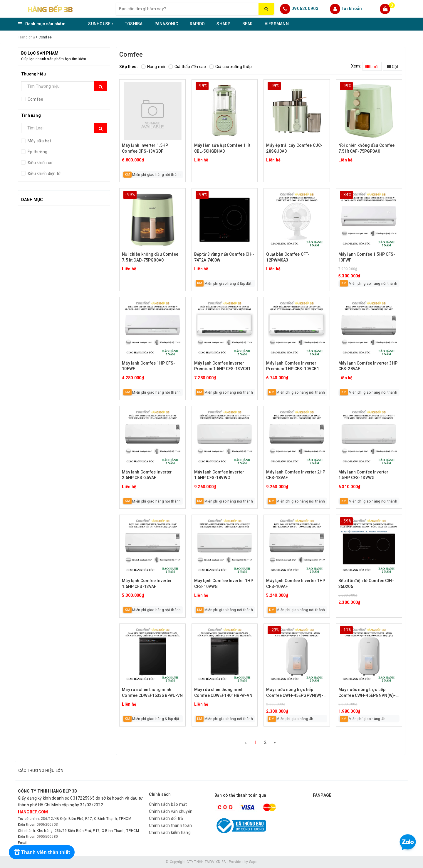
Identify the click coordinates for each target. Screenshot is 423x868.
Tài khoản (352, 9)
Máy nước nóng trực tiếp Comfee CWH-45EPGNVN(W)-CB (367, 693)
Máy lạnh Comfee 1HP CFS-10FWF (148, 366)
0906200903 (305, 9)
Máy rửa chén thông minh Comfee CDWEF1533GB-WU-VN (152, 692)
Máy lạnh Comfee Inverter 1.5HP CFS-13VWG (363, 475)
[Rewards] (42, 852)
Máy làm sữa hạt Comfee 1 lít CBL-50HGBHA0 (222, 148)
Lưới (372, 67)
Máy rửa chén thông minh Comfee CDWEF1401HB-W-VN (223, 692)
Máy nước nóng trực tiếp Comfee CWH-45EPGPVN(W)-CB (295, 693)
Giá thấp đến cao (187, 67)
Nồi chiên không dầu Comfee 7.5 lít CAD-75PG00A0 (150, 257)
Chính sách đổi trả (166, 818)
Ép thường (37, 152)
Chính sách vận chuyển (171, 811)
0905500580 (47, 837)
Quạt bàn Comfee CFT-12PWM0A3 (288, 257)
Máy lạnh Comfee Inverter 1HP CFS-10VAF (296, 584)
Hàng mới (153, 67)
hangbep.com (33, 812)
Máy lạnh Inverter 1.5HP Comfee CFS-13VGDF (145, 148)
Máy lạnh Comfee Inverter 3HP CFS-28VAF (368, 366)
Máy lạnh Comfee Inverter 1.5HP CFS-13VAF (147, 584)
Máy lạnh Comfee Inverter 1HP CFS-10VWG (224, 584)
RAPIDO (197, 24)
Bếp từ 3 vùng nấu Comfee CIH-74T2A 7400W (224, 257)
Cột (393, 67)
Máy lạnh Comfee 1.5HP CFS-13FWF (367, 257)
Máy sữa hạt (39, 141)
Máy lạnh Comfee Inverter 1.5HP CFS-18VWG (219, 475)
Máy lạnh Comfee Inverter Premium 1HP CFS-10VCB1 (293, 366)
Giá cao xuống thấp (231, 67)
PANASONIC (166, 24)
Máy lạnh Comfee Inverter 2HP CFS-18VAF (296, 475)
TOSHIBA (134, 24)
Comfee (35, 99)
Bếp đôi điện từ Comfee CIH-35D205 (366, 584)
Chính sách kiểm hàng (170, 832)
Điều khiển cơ (40, 163)
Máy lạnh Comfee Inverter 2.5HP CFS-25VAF (147, 475)
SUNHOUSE (101, 24)
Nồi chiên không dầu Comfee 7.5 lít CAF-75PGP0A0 (367, 148)
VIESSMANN (277, 24)
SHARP (223, 24)
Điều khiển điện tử (44, 173)
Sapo (253, 862)
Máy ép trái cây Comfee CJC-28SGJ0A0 (294, 148)
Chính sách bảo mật (168, 804)
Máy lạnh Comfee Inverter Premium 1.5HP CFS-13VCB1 (222, 366)
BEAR (248, 24)
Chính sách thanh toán (170, 825)
